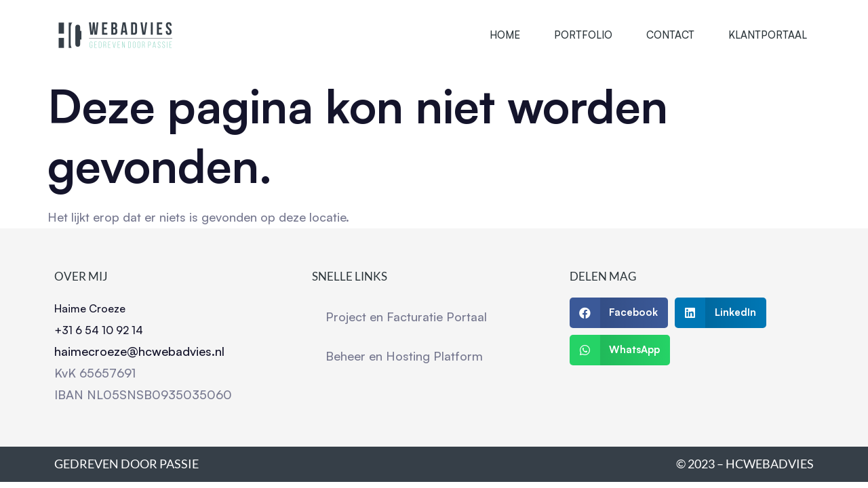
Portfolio (583, 35)
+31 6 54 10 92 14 (99, 330)
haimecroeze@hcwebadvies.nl (139, 351)
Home (505, 35)
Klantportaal (768, 35)
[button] (619, 313)
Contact (670, 35)
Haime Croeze (90, 308)
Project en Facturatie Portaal (406, 317)
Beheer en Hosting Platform (404, 356)
